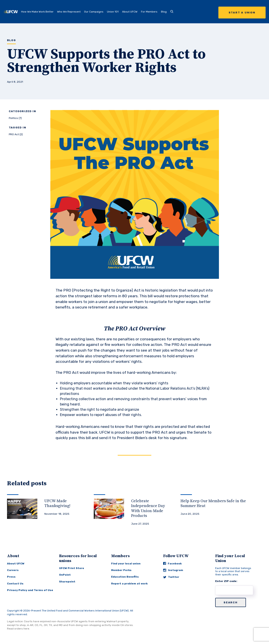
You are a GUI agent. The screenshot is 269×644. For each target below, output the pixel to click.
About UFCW (130, 12)
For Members (149, 12)
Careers (13, 570)
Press (11, 577)
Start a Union (242, 13)
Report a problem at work (129, 584)
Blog (164, 12)
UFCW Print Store (72, 568)
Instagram (173, 570)
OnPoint (65, 575)
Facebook (172, 564)
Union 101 (113, 12)
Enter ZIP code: (226, 581)
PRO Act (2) (16, 134)
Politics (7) (15, 118)
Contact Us (15, 584)
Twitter (171, 577)
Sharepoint (67, 582)
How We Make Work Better (37, 12)
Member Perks (121, 570)
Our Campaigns (94, 12)
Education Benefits (125, 577)
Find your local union (126, 564)
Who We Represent (69, 12)
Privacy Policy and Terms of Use (30, 590)
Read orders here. (18, 629)
